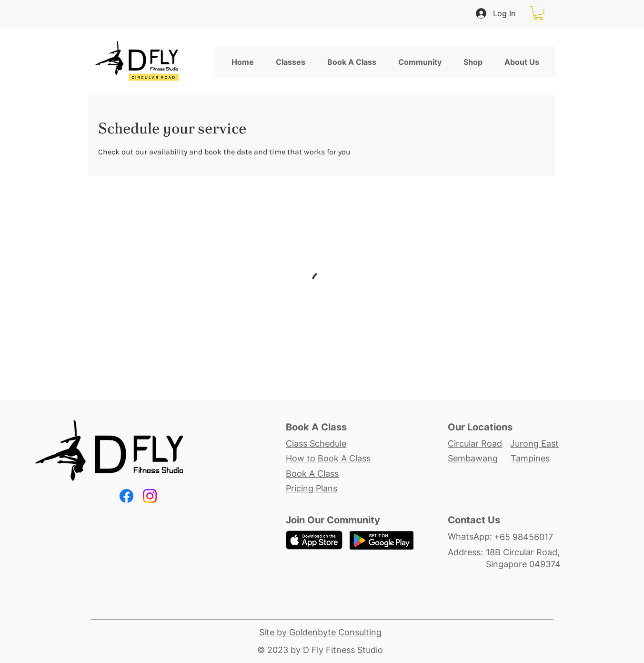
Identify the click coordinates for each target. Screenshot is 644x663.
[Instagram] (150, 496)
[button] (538, 13)
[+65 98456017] (529, 537)
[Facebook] (126, 496)
